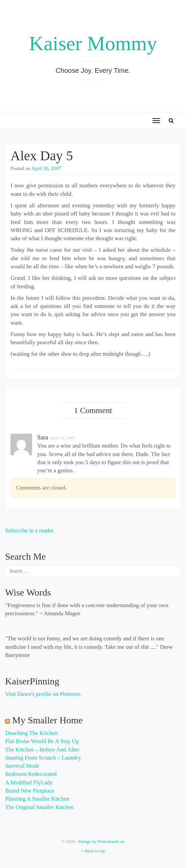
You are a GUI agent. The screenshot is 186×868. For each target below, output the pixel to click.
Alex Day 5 (42, 156)
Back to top (93, 851)
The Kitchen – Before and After (42, 750)
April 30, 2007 (46, 168)
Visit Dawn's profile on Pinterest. (43, 694)
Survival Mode (22, 766)
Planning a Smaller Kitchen (37, 799)
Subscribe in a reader (29, 530)
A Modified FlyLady (29, 782)
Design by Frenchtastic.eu (101, 841)
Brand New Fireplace (30, 791)
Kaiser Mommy (93, 43)
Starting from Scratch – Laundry (43, 758)
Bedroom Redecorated (31, 774)
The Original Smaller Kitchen (39, 807)
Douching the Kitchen (31, 733)
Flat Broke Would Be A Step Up (42, 741)
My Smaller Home (47, 720)
